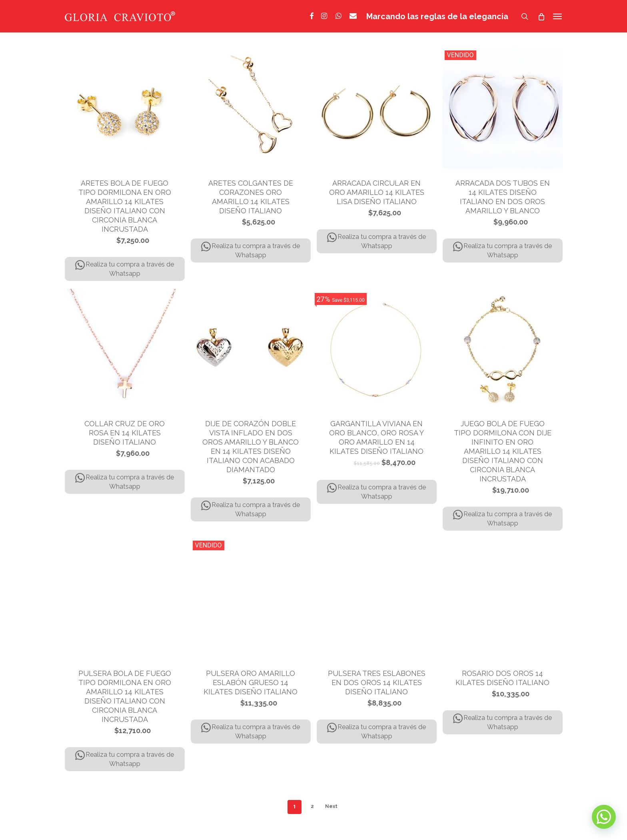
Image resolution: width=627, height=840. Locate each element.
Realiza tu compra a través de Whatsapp (125, 269)
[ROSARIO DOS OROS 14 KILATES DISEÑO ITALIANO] (503, 599)
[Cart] (541, 16)
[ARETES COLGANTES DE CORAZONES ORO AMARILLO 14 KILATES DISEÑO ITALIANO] (251, 108)
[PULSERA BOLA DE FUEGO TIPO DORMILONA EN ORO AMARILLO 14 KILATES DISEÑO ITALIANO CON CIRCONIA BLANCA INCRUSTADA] (125, 599)
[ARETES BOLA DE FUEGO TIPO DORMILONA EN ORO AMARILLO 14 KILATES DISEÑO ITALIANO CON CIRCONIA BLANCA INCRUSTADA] (125, 108)
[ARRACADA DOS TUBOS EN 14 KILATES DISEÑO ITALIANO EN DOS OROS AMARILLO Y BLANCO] (503, 108)
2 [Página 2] (312, 806)
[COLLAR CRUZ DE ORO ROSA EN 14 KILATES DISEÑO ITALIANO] (125, 349)
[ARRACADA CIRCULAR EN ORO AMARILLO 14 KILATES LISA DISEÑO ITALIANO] (377, 108)
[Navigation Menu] (558, 16)
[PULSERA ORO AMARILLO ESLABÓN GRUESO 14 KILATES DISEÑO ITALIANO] (251, 599)
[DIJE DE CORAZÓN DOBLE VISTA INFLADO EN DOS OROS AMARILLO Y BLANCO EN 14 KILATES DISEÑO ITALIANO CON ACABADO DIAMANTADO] (251, 349)
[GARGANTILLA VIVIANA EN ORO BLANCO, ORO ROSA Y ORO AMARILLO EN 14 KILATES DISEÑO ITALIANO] (377, 349)
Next (331, 806)
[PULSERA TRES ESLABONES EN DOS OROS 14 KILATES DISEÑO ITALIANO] (377, 599)
